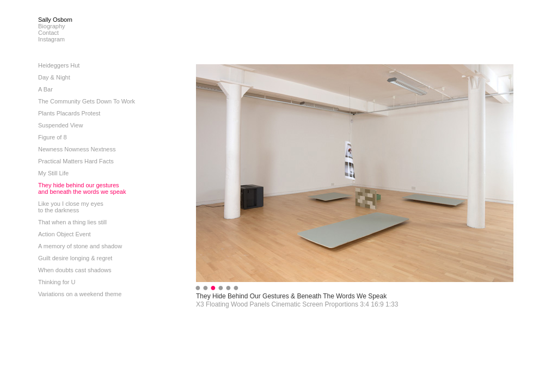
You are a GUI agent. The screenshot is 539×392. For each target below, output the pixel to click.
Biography (52, 26)
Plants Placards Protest (69, 113)
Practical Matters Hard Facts (76, 161)
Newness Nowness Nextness (77, 149)
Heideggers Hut (59, 65)
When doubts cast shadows (75, 270)
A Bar (45, 89)
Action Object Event (65, 234)
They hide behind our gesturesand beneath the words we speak (82, 188)
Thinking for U (57, 282)
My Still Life (53, 173)
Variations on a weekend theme (80, 294)
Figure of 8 (53, 137)
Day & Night (54, 77)
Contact (48, 33)
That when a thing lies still (72, 222)
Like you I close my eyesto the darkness (71, 207)
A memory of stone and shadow (80, 246)
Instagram (51, 39)
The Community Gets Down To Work (87, 101)
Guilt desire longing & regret (75, 258)
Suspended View (60, 125)
